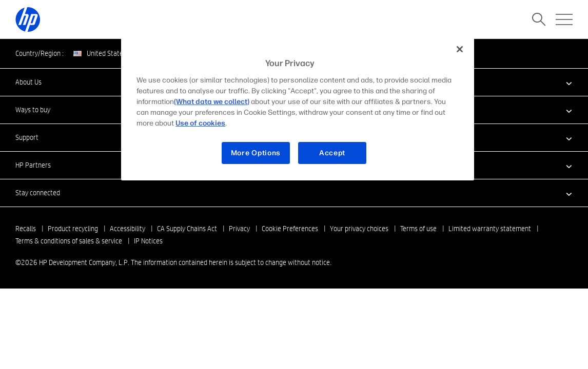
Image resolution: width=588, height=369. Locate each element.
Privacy (239, 229)
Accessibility (128, 229)
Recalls (26, 229)
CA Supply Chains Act (187, 229)
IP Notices (148, 241)
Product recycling (73, 229)
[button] (294, 193)
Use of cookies (200, 123)
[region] (298, 109)
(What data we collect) (212, 102)
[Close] (460, 49)
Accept (332, 153)
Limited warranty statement (490, 229)
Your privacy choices (359, 229)
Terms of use (418, 229)
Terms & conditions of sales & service (69, 241)
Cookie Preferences (290, 229)
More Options (256, 153)
